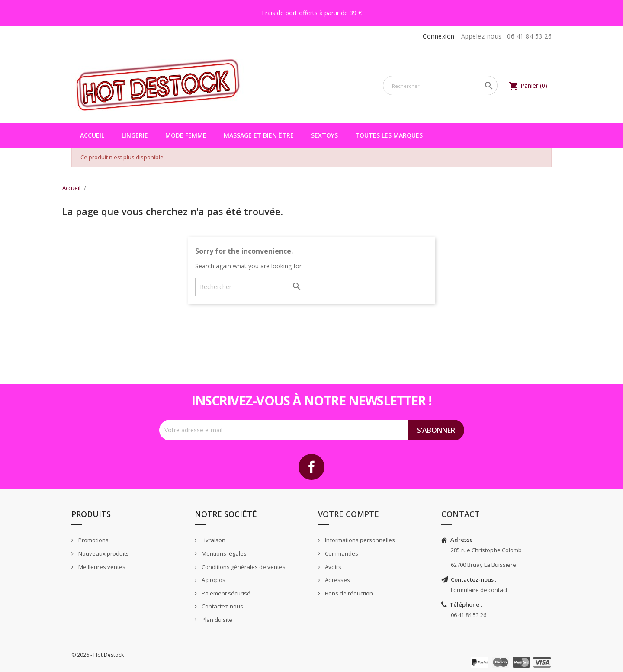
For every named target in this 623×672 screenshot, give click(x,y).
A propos (213, 580)
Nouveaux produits (103, 553)
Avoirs (332, 567)
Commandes (341, 553)
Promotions (93, 540)
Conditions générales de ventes (243, 567)
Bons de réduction (348, 593)
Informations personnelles (359, 540)
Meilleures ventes (101, 567)
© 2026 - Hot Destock (98, 655)
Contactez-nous (222, 606)
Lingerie (135, 135)
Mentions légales (223, 553)
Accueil (92, 135)
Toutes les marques (389, 135)
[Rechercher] (440, 85)
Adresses (337, 580)
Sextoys (324, 135)
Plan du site (216, 620)
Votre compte (348, 514)
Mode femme (186, 135)
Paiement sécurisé (225, 593)
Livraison (213, 540)
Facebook (311, 467)
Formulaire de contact (479, 590)
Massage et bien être (259, 135)
